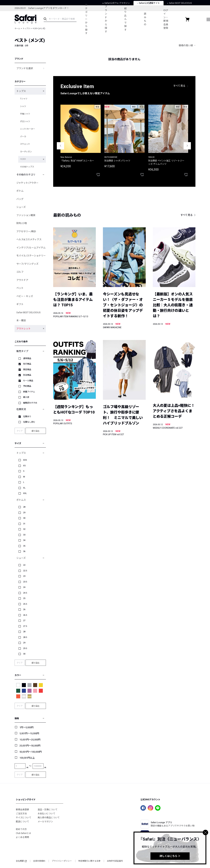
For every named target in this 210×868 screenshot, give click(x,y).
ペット (20, 288)
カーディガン (26, 152)
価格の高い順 (186, 45)
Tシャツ (24, 99)
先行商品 (27, 364)
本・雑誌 (21, 320)
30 (24, 518)
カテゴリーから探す (86, 19)
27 (24, 621)
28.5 (25, 637)
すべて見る (179, 86)
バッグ (20, 199)
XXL (25, 493)
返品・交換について (48, 810)
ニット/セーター (28, 129)
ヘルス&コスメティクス (29, 239)
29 (24, 513)
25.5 (25, 604)
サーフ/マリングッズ (27, 264)
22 (24, 565)
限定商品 (27, 370)
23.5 (25, 582)
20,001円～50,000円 (30, 746)
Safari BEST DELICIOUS (29, 312)
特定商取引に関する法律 (89, 861)
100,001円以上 (27, 758)
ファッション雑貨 (26, 215)
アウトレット (23, 329)
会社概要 (21, 861)
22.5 (25, 571)
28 (24, 507)
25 (24, 598)
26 (24, 609)
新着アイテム (29, 392)
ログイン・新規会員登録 (166, 19)
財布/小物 (22, 223)
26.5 (25, 615)
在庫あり (27, 417)
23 (24, 576)
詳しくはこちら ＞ (170, 856)
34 (24, 540)
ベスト (23, 159)
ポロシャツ (25, 121)
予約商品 (27, 386)
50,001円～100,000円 (31, 752)
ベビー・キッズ (25, 296)
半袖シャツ (25, 114)
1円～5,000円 (27, 727)
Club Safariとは (23, 833)
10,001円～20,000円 (30, 740)
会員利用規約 (39, 861)
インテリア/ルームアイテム (31, 248)
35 (24, 546)
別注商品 (27, 375)
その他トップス (27, 167)
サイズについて (23, 818)
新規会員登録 (22, 810)
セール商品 (28, 381)
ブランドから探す (106, 19)
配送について (22, 822)
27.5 (25, 626)
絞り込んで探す (126, 19)
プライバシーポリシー (62, 861)
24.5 (25, 593)
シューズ (21, 207)
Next (187, 146)
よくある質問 (22, 837)
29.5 (25, 648)
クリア (20, 431)
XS (24, 466)
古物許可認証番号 (115, 861)
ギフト (20, 304)
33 (24, 535)
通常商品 (27, 358)
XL (24, 488)
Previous (60, 146)
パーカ (23, 137)
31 (24, 524)
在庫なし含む (29, 422)
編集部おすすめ (30, 403)
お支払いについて (46, 814)
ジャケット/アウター (27, 183)
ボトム (20, 191)
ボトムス (21, 500)
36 (24, 551)
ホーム (17, 28)
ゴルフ (20, 272)
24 (24, 587)
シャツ (23, 106)
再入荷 (26, 397)
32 (24, 529)
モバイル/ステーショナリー (31, 256)
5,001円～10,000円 (29, 733)
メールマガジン (45, 822)
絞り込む (36, 431)
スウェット (25, 144)
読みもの (146, 19)
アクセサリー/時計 (26, 231)
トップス (26, 28)
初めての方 (21, 829)
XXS (25, 460)
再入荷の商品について (49, 818)
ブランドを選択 (25, 68)
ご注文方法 (21, 814)
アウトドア (22, 280)
